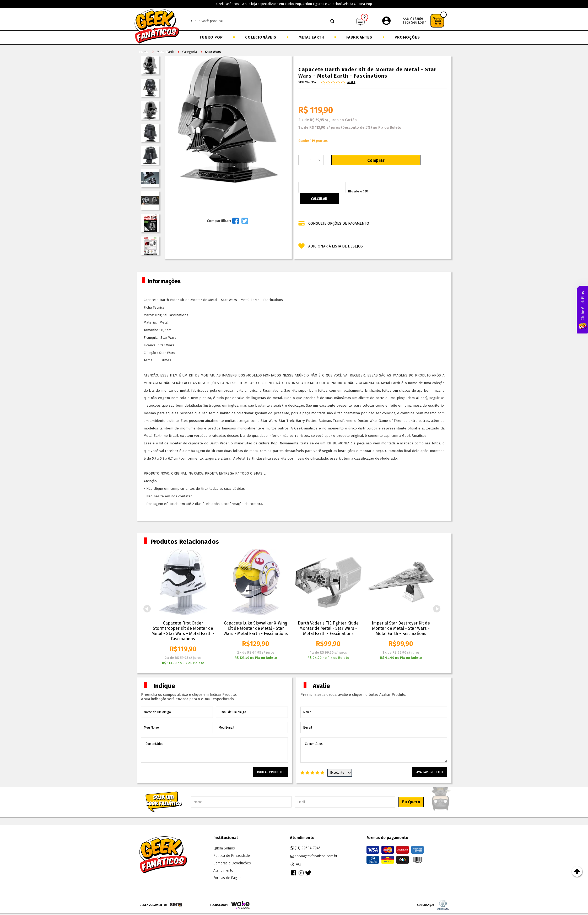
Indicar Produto (270, 772)
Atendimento (223, 871)
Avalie (351, 83)
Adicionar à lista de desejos (336, 245)
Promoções (407, 37)
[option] (183, 607)
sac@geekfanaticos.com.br (314, 856)
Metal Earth (311, 37)
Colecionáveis (261, 37)
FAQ (295, 864)
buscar (332, 21)
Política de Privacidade (232, 856)
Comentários (214, 750)
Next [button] (437, 609)
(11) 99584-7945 (305, 848)
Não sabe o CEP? (399, 194)
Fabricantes (359, 37)
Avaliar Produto (430, 772)
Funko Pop (211, 37)
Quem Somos (224, 848)
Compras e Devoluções (232, 863)
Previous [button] (147, 609)
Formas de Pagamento (231, 878)
